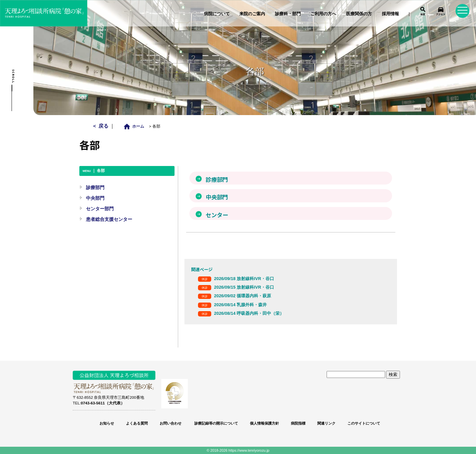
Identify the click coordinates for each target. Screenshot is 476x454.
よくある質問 (137, 423)
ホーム (135, 126)
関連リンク (326, 423)
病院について (217, 14)
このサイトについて (364, 423)
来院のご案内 (252, 14)
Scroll (13, 76)
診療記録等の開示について (216, 423)
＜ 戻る (101, 126)
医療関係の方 (359, 14)
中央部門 (95, 198)
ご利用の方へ (323, 14)
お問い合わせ (171, 423)
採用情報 (390, 14)
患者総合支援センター (109, 219)
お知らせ (107, 423)
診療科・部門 (288, 14)
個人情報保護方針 (264, 423)
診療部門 (95, 187)
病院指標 (298, 423)
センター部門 (100, 209)
